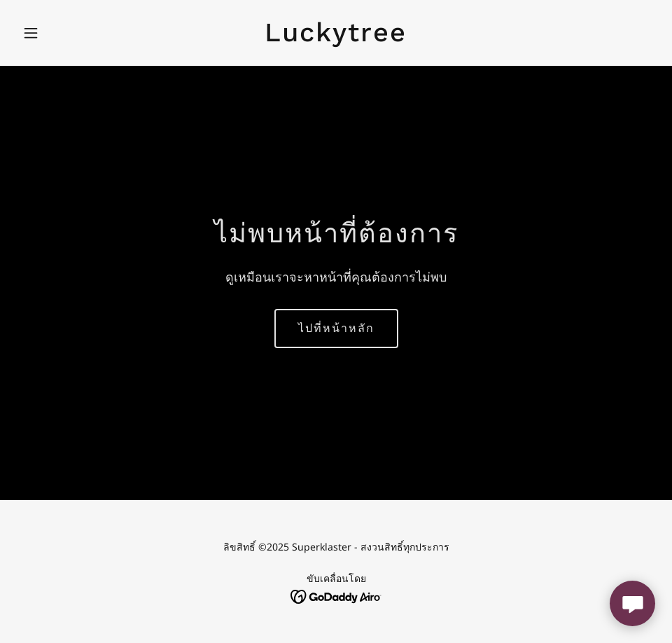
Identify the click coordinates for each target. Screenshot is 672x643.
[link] (336, 37)
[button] (65, 33)
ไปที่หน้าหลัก (336, 328)
